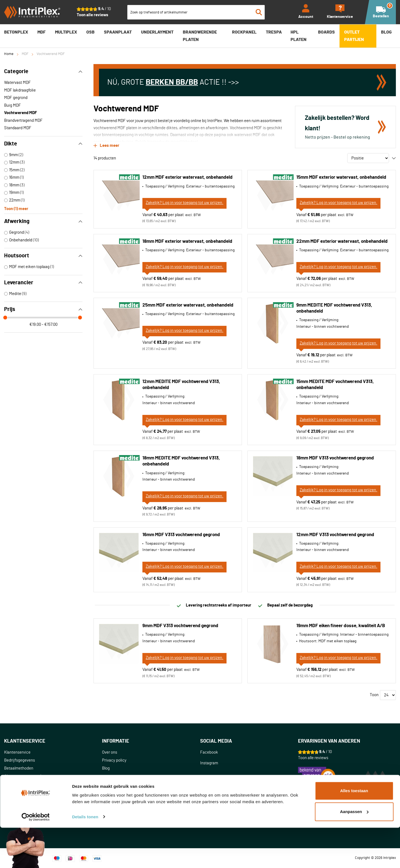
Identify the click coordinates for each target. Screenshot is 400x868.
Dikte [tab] (43, 144)
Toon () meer (16, 208)
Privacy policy (114, 760)
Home (9, 54)
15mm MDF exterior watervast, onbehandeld (341, 176)
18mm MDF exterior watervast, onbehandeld (187, 240)
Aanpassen (354, 852)
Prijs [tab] (43, 309)
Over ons (110, 752)
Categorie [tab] (43, 71)
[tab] (53, 741)
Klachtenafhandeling (22, 799)
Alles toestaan (354, 831)
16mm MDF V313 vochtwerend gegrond (181, 534)
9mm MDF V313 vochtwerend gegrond (180, 625)
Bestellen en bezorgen (24, 783)
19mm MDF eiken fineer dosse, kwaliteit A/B (341, 625)
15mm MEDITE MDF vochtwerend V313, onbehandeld (335, 384)
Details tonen (85, 857)
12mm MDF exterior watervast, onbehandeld (187, 176)
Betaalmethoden (19, 768)
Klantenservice (17, 752)
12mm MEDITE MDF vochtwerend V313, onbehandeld (181, 384)
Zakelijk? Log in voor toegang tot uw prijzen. (184, 202)
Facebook (209, 752)
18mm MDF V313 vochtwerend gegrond (335, 457)
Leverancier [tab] (43, 283)
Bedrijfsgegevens (20, 760)
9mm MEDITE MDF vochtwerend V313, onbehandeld (334, 307)
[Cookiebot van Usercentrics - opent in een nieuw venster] (36, 857)
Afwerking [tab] (43, 221)
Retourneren (15, 791)
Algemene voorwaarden (25, 775)
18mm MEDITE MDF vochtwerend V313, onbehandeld (181, 460)
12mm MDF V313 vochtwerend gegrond (335, 534)
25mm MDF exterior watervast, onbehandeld (188, 304)
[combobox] (196, 12)
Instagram (209, 762)
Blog (106, 768)
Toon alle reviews (93, 15)
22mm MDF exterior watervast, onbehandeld (342, 240)
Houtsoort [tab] (43, 256)
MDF (25, 54)
